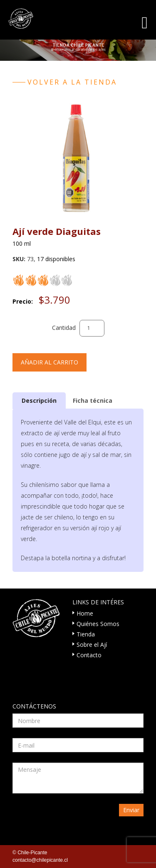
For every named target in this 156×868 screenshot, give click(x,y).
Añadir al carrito (50, 362)
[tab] (39, 400)
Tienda (86, 634)
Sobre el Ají (92, 645)
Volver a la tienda (72, 82)
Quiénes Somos (98, 624)
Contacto (89, 655)
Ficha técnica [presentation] (93, 400)
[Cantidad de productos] (92, 328)
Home (85, 613)
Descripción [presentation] (39, 400)
